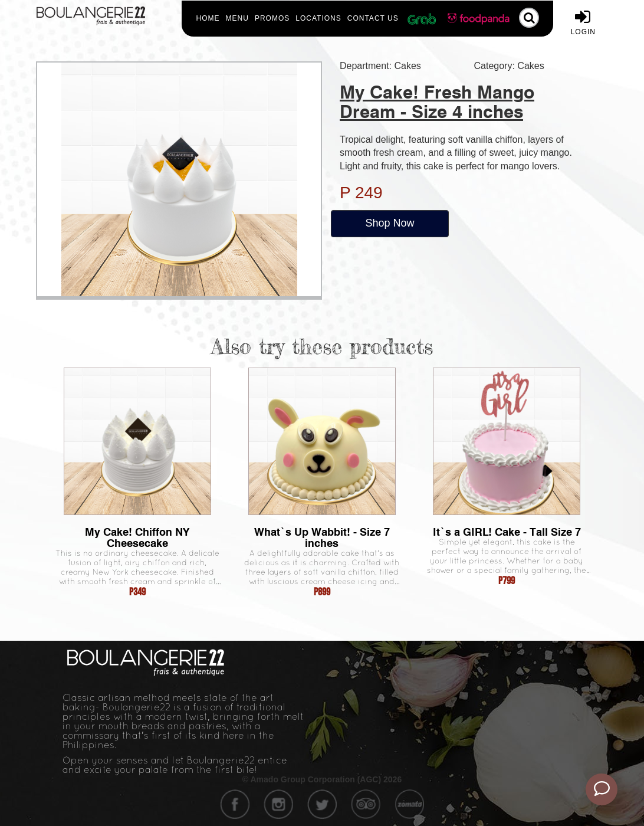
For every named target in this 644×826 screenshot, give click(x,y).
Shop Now (390, 223)
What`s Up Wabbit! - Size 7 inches (322, 537)
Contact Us (373, 18)
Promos (272, 18)
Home (208, 18)
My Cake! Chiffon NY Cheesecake (137, 537)
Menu (237, 18)
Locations (318, 18)
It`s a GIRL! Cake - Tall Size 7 (507, 532)
